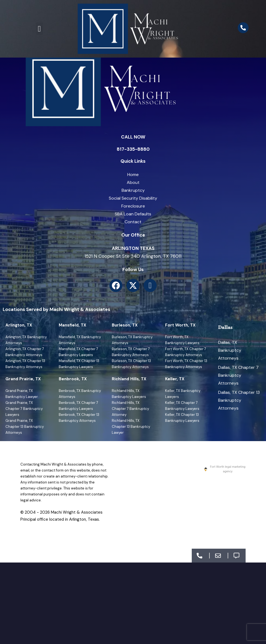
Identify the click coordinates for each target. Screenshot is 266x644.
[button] (39, 29)
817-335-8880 (133, 149)
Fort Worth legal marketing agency (224, 469)
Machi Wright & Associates (77, 512)
